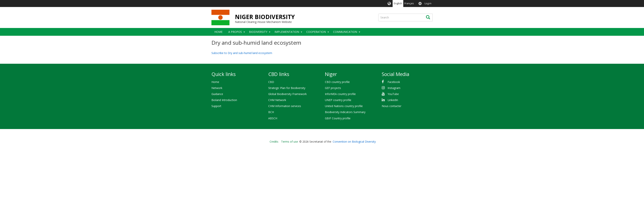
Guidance (217, 94)
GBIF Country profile (338, 118)
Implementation (287, 32)
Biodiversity (258, 32)
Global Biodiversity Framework (287, 94)
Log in (428, 3)
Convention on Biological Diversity (354, 142)
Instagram (394, 88)
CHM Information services (285, 106)
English (398, 3)
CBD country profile (337, 82)
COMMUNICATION (345, 32)
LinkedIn (393, 100)
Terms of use (290, 142)
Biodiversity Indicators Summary (345, 112)
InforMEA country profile (340, 94)
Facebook (394, 82)
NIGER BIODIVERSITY (265, 17)
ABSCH (273, 118)
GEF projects (333, 88)
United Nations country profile (344, 106)
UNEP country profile (338, 100)
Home (218, 32)
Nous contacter (392, 106)
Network (217, 88)
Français (409, 3)
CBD (271, 82)
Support (216, 106)
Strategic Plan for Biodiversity (287, 88)
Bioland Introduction (224, 100)
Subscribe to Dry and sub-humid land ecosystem (242, 53)
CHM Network (277, 100)
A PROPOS (235, 32)
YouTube (393, 94)
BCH (271, 112)
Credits (274, 142)
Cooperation (316, 32)
